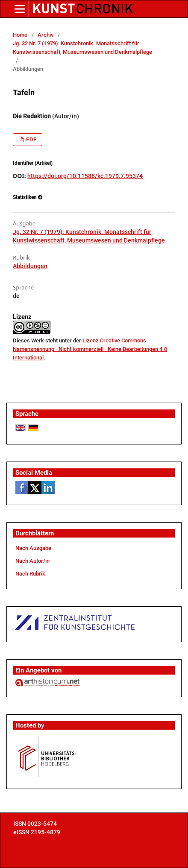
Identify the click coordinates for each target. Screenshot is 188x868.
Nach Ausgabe (33, 548)
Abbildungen (30, 266)
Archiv (46, 35)
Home (20, 35)
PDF (31, 139)
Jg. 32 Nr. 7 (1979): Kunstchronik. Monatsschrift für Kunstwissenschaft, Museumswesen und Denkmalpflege (82, 48)
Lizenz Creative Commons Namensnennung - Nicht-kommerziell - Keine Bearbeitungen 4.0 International (90, 349)
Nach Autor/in (32, 561)
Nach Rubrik (30, 574)
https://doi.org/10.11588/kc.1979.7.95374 (85, 176)
